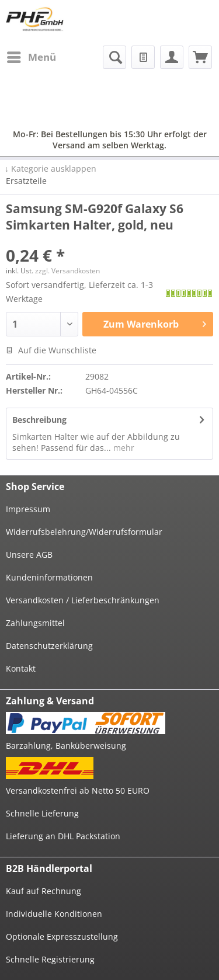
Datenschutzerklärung (49, 646)
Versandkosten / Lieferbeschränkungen (83, 600)
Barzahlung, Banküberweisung (66, 746)
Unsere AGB (29, 555)
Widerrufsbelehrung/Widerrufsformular (84, 532)
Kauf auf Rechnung (44, 891)
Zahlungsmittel (35, 623)
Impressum (28, 509)
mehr (123, 448)
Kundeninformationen (49, 577)
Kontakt (21, 668)
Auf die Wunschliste (51, 350)
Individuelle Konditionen (54, 914)
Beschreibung (39, 420)
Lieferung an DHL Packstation (63, 836)
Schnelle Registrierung (50, 959)
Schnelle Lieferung (42, 813)
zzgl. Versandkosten (67, 271)
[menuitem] (31, 57)
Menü (32, 56)
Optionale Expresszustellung (62, 936)
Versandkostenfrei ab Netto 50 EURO (78, 790)
